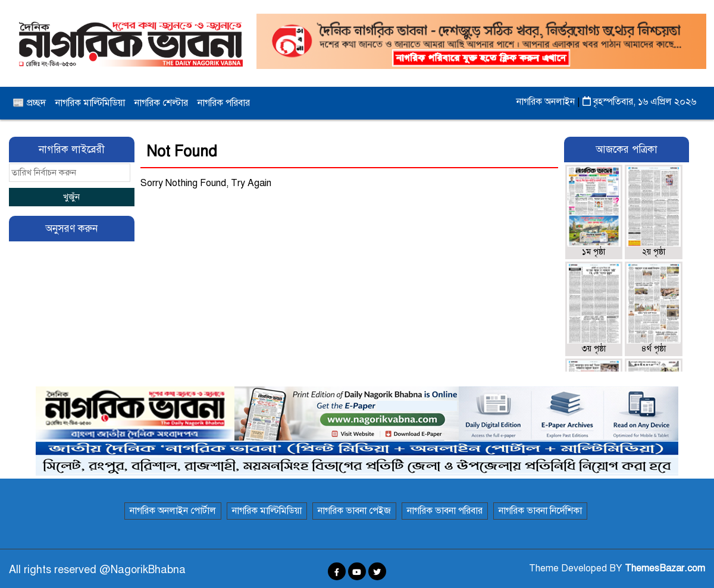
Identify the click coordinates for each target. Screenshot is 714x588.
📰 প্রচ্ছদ (29, 103)
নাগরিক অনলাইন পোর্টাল (173, 511)
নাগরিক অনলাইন (547, 102)
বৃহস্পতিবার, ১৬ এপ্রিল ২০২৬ (639, 102)
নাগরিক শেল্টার (161, 103)
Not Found (182, 151)
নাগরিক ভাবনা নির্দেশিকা (540, 511)
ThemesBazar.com (665, 568)
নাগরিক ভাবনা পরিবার (445, 511)
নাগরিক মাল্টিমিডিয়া (90, 103)
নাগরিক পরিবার (224, 103)
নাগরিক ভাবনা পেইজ (354, 511)
